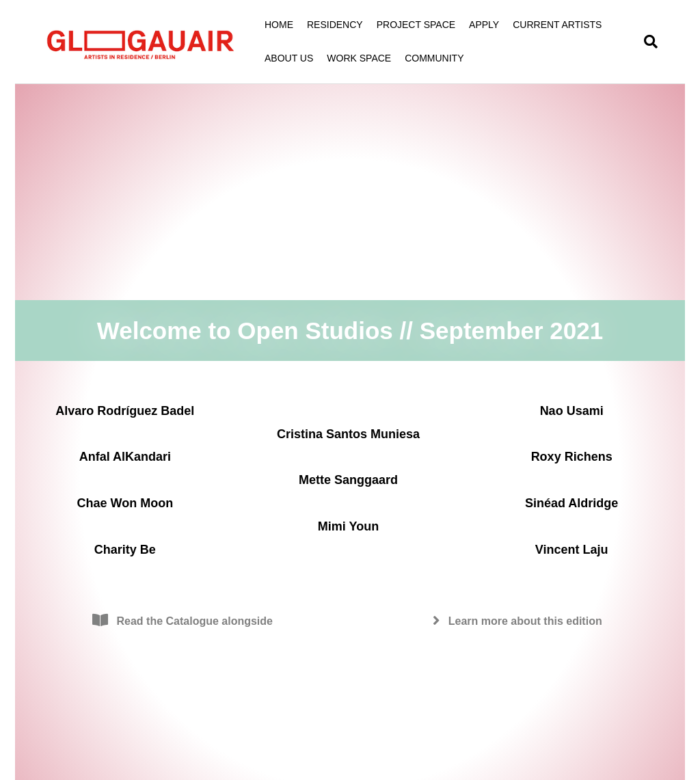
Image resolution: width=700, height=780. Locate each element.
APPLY (484, 25)
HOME (279, 25)
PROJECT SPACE (416, 25)
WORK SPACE (359, 58)
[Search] (647, 42)
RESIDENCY (335, 25)
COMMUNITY (434, 58)
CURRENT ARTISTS (557, 25)
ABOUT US (289, 58)
